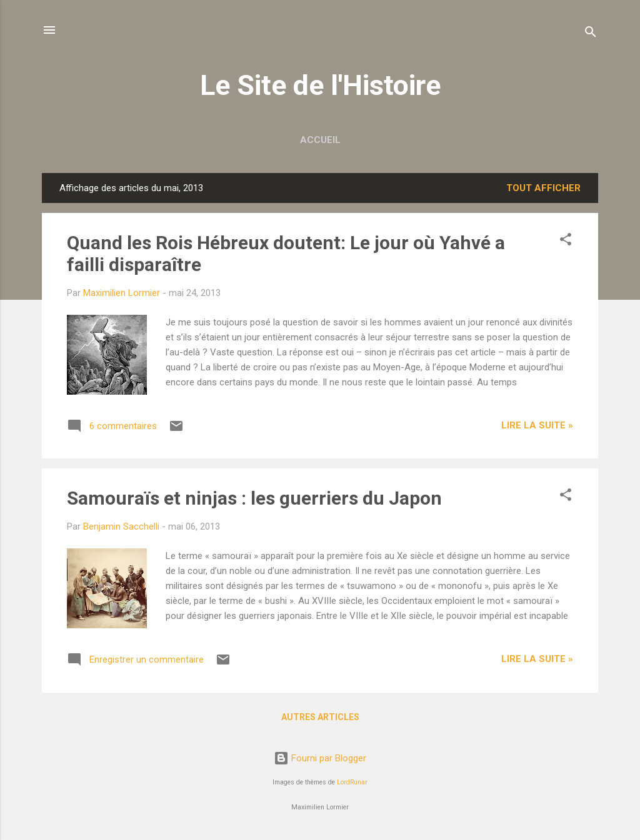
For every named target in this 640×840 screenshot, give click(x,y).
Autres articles (320, 717)
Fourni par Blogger (320, 758)
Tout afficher (543, 188)
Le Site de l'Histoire (320, 85)
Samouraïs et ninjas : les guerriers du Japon (254, 498)
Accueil (320, 140)
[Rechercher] (591, 34)
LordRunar (352, 782)
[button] (566, 241)
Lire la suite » (537, 425)
